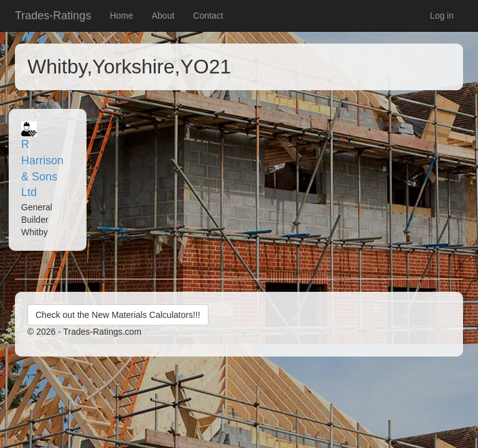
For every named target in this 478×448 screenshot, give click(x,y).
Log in (442, 16)
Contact (208, 16)
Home (121, 16)
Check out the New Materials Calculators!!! (118, 315)
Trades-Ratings (53, 16)
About (163, 16)
